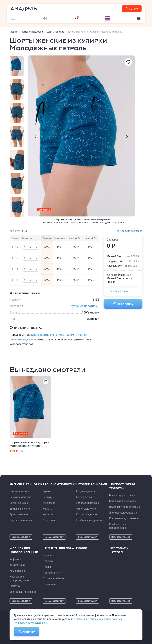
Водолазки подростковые (125, 507)
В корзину (123, 304)
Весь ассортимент (21, 537)
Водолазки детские (87, 503)
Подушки (48, 561)
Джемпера (49, 503)
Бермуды (48, 497)
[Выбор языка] (108, 18)
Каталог (132, 9)
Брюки (47, 491)
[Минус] (24, 247)
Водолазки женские (21, 520)
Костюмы (49, 514)
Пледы (47, 567)
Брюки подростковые (122, 495)
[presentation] (35, 137)
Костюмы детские (87, 514)
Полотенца (49, 584)
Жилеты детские (86, 509)
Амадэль (24, 9)
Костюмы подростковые (124, 518)
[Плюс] (37, 247)
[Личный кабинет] (45, 18)
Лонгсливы (50, 520)
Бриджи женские (20, 509)
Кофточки (15, 559)
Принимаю (27, 631)
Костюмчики (17, 565)
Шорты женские (56, 32)
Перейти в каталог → (119, 291)
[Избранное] (128, 62)
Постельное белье (54, 578)
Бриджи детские (86, 491)
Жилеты (48, 509)
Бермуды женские (20, 497)
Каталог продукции (33, 32)
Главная (14, 32)
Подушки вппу (51, 573)
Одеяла (47, 555)
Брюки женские (19, 514)
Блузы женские (19, 503)
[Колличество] (31, 247)
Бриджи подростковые (123, 501)
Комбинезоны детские (89, 520)
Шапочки (15, 586)
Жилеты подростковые (123, 513)
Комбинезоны (18, 571)
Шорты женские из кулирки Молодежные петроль (29, 444)
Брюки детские (85, 497)
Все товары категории (23, 592)
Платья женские (19, 491)
